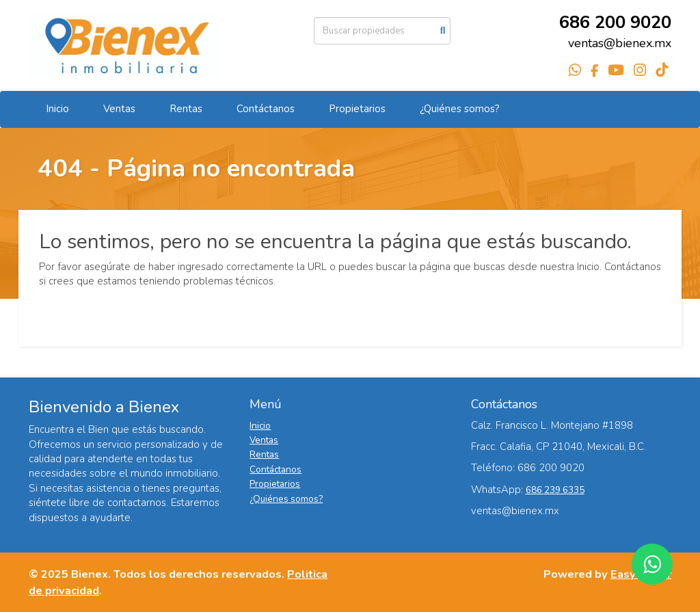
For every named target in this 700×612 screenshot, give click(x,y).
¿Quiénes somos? (460, 109)
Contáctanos (266, 109)
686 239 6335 (555, 490)
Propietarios (357, 109)
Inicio (57, 109)
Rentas (186, 109)
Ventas (119, 109)
